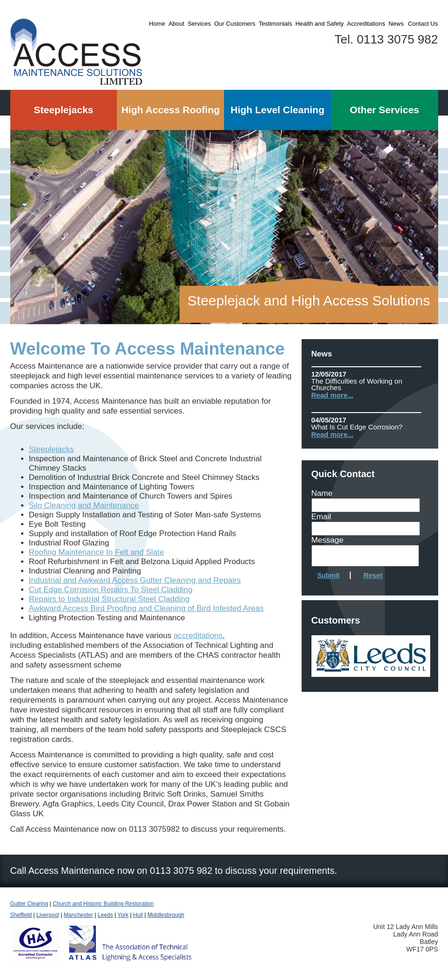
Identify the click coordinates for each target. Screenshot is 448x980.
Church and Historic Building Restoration (103, 904)
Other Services (384, 110)
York (123, 915)
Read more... (332, 395)
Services (199, 24)
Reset (373, 575)
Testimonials (275, 24)
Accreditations (366, 24)
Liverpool (48, 915)
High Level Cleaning (278, 110)
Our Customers (235, 24)
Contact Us (423, 24)
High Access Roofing (170, 110)
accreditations (198, 635)
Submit (329, 575)
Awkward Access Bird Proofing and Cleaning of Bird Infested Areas (146, 608)
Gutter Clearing (29, 904)
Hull (138, 915)
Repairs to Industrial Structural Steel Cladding (109, 599)
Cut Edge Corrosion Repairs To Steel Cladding (111, 590)
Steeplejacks (63, 110)
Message (328, 540)
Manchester (78, 915)
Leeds (105, 915)
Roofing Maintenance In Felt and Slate (97, 552)
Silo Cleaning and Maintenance (84, 505)
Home (157, 24)
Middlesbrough (166, 915)
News (396, 24)
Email (322, 517)
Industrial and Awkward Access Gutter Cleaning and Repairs (135, 580)
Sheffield (21, 915)
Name (322, 493)
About (176, 24)
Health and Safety (320, 24)
